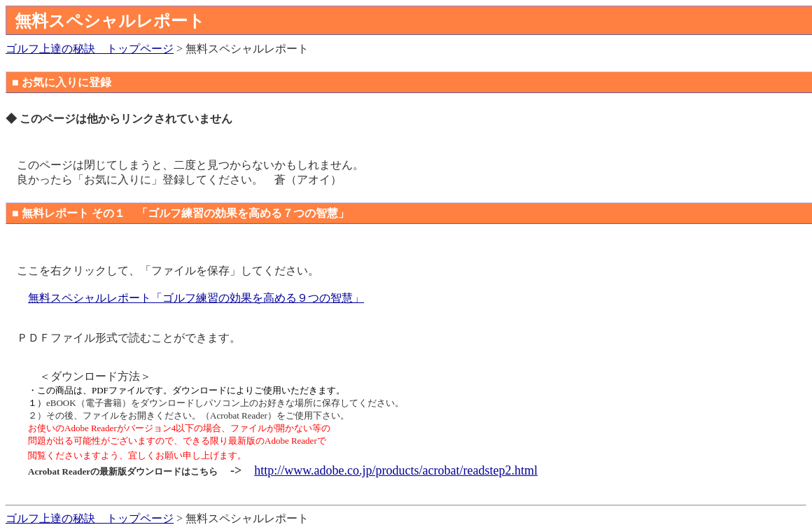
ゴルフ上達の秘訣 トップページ (90, 49)
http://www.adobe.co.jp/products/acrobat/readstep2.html (396, 470)
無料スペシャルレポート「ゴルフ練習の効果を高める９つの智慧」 (196, 298)
